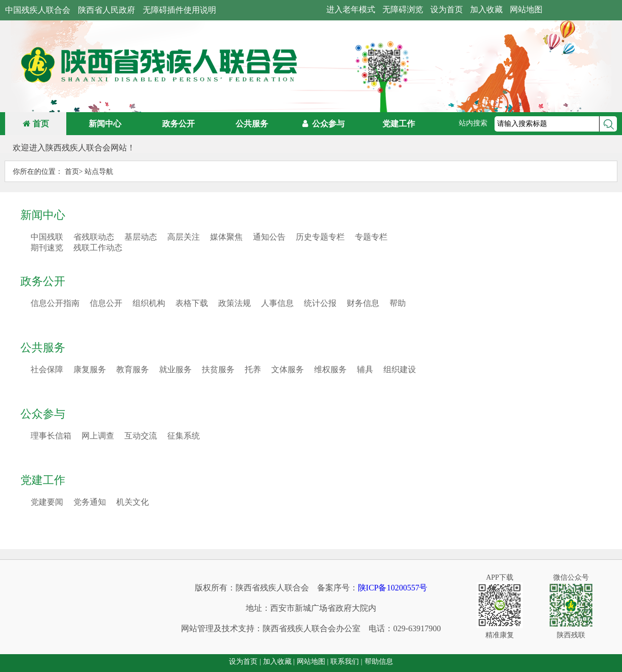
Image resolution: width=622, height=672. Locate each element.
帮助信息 (379, 662)
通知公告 (269, 237)
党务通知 (90, 502)
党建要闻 (47, 502)
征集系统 (184, 436)
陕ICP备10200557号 (393, 588)
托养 (253, 369)
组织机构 (149, 303)
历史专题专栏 (320, 237)
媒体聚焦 (226, 237)
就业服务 (175, 369)
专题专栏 (371, 237)
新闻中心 (43, 215)
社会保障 (47, 369)
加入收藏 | (279, 662)
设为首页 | (245, 662)
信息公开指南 (55, 303)
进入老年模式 (351, 9)
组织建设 (400, 369)
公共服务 (43, 347)
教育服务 (133, 369)
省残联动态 (94, 237)
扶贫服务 (218, 369)
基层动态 (141, 237)
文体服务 (288, 369)
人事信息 (277, 303)
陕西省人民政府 (107, 10)
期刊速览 (47, 248)
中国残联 (47, 237)
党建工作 (43, 480)
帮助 (398, 303)
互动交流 (141, 436)
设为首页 (447, 9)
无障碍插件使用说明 (179, 10)
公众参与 (43, 414)
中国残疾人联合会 (38, 10)
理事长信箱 (51, 436)
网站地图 (526, 9)
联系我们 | (346, 662)
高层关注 (184, 237)
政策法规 (235, 303)
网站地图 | (313, 662)
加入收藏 (486, 9)
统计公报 (320, 303)
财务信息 (363, 303)
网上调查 (98, 436)
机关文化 (133, 502)
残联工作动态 (98, 248)
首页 (36, 124)
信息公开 (106, 303)
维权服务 (330, 369)
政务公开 (43, 281)
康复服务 (90, 369)
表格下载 (192, 303)
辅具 (365, 369)
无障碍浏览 (403, 9)
